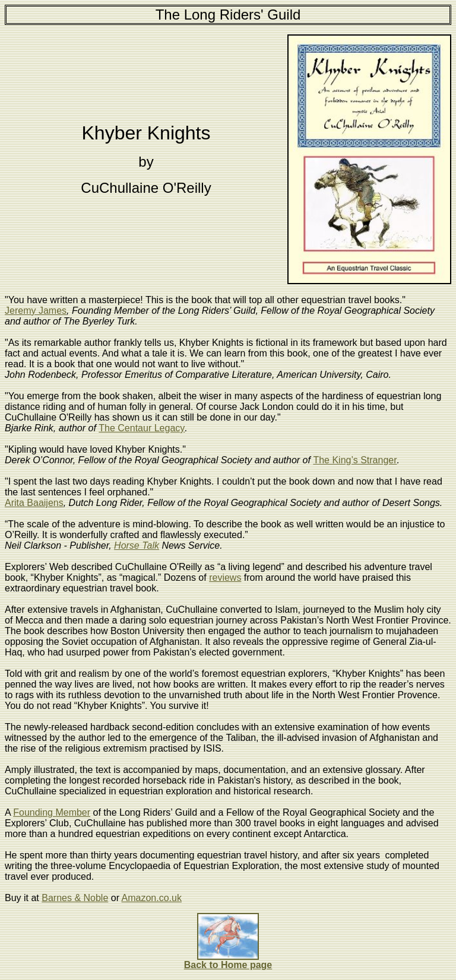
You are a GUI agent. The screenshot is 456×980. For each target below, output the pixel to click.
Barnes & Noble (75, 898)
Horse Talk (137, 545)
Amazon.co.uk (152, 898)
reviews (225, 577)
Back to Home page (228, 965)
